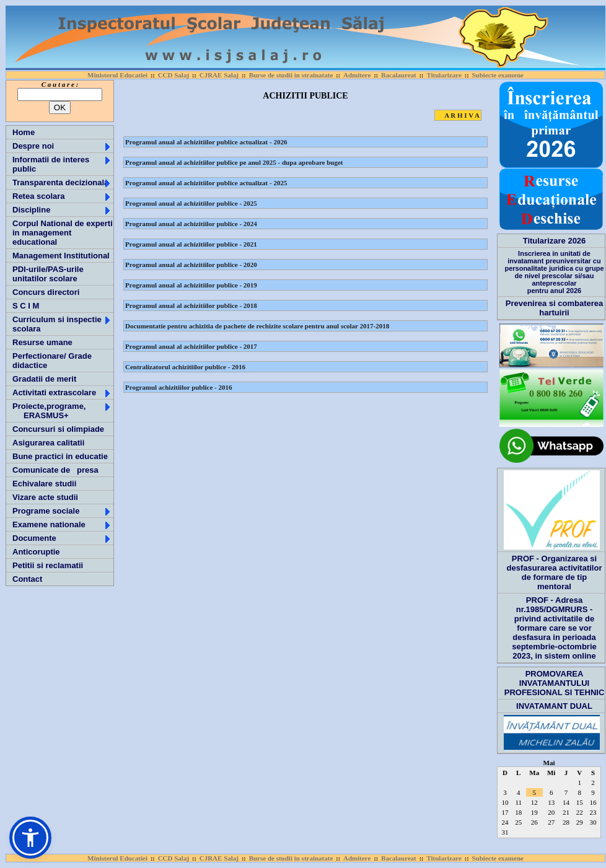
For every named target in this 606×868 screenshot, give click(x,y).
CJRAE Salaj (219, 75)
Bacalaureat (399, 75)
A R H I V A (462, 115)
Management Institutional (61, 256)
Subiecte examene (497, 75)
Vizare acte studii (45, 497)
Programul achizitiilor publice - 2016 (179, 387)
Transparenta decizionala (62, 182)
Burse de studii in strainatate (291, 75)
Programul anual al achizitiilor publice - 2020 (191, 265)
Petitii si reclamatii (48, 565)
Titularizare (444, 75)
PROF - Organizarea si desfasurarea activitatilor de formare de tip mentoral (555, 572)
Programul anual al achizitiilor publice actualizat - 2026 (206, 142)
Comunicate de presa (55, 470)
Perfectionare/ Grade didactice (52, 361)
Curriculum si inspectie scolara (62, 324)
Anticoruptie (36, 552)
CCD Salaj (173, 75)
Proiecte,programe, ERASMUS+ (62, 411)
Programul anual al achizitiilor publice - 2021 (191, 244)
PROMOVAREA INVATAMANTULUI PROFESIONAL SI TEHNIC (555, 683)
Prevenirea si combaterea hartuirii (555, 308)
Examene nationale (62, 524)
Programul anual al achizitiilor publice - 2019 (191, 285)
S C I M (26, 306)
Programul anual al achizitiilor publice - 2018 (191, 305)
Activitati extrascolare (62, 392)
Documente (62, 538)
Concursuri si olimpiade (58, 429)
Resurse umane (42, 342)
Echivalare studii (44, 484)
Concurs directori (46, 292)
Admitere (357, 75)
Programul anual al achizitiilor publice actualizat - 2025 (206, 183)
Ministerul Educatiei (117, 75)
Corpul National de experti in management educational (63, 233)
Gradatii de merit (44, 379)
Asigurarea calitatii (48, 443)
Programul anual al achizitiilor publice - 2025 (191, 203)
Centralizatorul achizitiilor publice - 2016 (185, 367)
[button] (30, 838)
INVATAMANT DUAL (554, 706)
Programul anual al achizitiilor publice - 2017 (191, 346)
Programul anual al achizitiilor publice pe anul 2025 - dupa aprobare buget (234, 162)
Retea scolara (62, 196)
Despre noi (62, 146)
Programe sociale (62, 511)
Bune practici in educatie (60, 456)
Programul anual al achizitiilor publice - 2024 (191, 224)
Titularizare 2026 (555, 241)
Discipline (62, 210)
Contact (27, 579)
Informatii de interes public (62, 164)
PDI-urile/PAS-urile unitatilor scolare (48, 274)
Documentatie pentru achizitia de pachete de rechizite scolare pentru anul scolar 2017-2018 (257, 326)
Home (24, 132)
